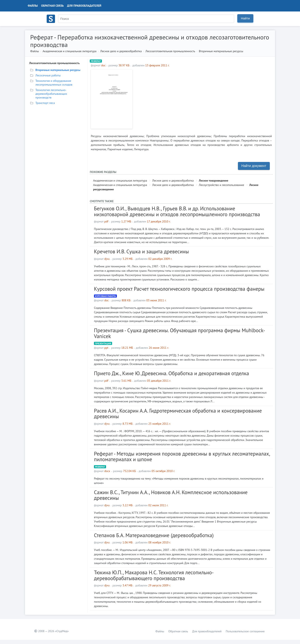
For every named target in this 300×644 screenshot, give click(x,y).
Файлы (33, 6)
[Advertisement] (203, 99)
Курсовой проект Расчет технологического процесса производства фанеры (179, 289)
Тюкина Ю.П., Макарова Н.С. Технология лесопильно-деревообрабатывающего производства (154, 575)
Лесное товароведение (214, 181)
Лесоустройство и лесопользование (222, 185)
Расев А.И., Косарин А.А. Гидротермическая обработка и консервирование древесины (178, 414)
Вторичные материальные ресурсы (221, 51)
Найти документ (254, 166)
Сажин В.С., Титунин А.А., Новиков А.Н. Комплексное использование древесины (171, 495)
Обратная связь (52, 6)
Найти (245, 18)
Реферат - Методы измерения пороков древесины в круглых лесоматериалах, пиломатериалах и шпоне (182, 457)
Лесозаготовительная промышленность (170, 51)
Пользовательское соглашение (245, 631)
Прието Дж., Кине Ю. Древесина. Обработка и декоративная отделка (171, 373)
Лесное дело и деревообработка (121, 51)
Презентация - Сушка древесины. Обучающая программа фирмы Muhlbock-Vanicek (179, 333)
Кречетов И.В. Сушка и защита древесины (141, 251)
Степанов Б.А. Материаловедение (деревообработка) (154, 535)
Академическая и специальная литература (69, 51)
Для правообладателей (84, 6)
